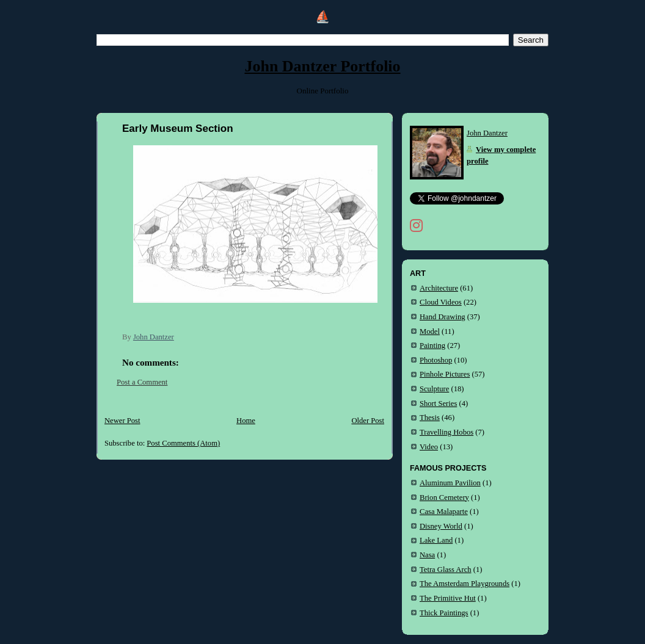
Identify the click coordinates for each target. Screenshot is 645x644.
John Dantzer (487, 133)
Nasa (427, 555)
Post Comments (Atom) (183, 443)
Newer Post (122, 421)
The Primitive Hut (448, 598)
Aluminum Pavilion (450, 483)
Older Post (368, 421)
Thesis (430, 418)
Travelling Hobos (446, 432)
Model (430, 331)
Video (429, 447)
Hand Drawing (443, 317)
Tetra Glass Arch (446, 570)
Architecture (439, 288)
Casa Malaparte (444, 512)
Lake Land (436, 540)
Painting (432, 346)
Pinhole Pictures (445, 374)
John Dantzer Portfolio (322, 66)
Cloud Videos (441, 302)
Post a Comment (142, 382)
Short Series (438, 403)
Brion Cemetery (444, 497)
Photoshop (436, 360)
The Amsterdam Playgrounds (465, 584)
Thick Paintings (444, 613)
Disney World (441, 526)
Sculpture (434, 389)
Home (246, 421)
